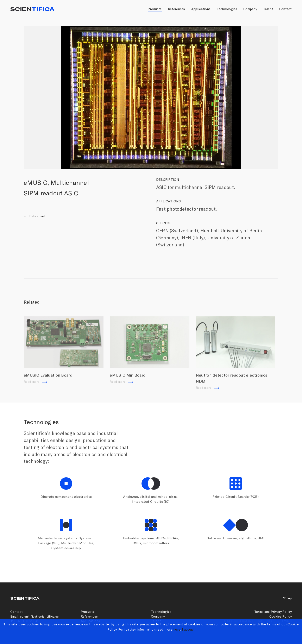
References (177, 9)
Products (155, 9)
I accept (188, 629)
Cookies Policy (281, 616)
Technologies (227, 9)
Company (250, 9)
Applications (201, 9)
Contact (285, 9)
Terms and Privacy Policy (273, 612)
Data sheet (37, 216)
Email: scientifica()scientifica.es (34, 616)
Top (289, 598)
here (177, 629)
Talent (268, 9)
